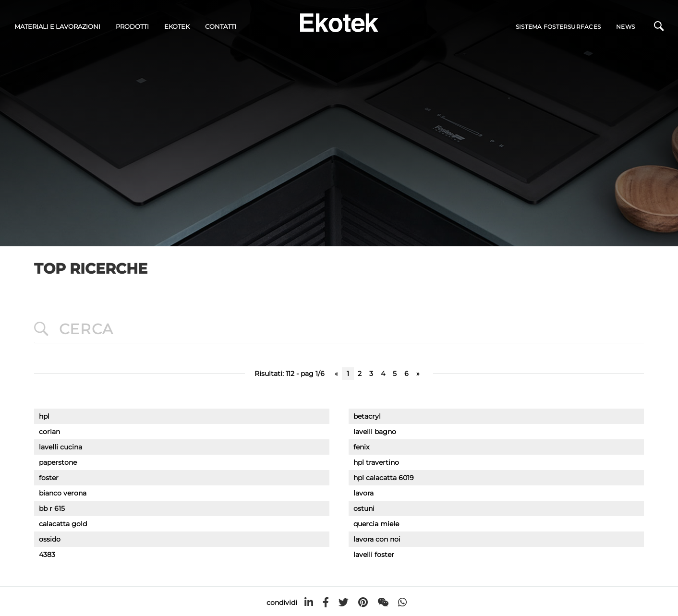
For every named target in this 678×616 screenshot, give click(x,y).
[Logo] (339, 22)
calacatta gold (63, 524)
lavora (363, 493)
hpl (44, 416)
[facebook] (326, 602)
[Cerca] (659, 28)
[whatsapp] (402, 602)
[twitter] (344, 602)
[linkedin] (309, 602)
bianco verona (63, 493)
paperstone (58, 462)
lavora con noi (377, 539)
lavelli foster (374, 555)
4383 (47, 555)
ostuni (364, 508)
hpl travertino (376, 462)
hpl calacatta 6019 (384, 478)
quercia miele (376, 524)
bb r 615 (52, 508)
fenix (361, 447)
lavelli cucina (61, 447)
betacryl (367, 416)
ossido (50, 539)
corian (49, 432)
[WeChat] (383, 602)
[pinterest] (363, 602)
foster (49, 478)
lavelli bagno (375, 432)
